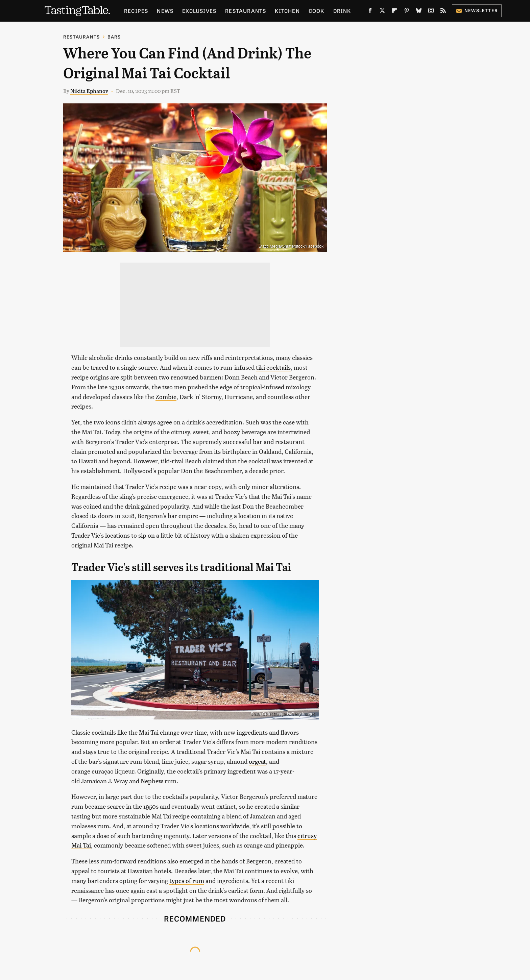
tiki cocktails (273, 367)
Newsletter (477, 10)
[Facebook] (370, 12)
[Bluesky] (419, 12)
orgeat (257, 761)
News (165, 11)
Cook (317, 11)
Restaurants (246, 11)
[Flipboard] (394, 12)
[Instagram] (431, 12)
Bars (114, 37)
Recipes (136, 11)
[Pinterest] (407, 12)
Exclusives (199, 11)
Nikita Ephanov (89, 91)
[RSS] (443, 12)
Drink (342, 11)
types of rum (187, 880)
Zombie (166, 397)
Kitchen (287, 11)
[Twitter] (382, 12)
